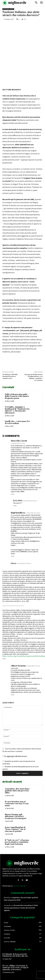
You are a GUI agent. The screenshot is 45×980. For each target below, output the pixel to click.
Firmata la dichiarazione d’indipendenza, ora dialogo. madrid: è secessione (34, 377)
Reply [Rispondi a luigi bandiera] (13, 556)
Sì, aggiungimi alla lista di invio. (15, 756)
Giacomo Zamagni (19, 886)
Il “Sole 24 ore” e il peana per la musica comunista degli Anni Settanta (17, 842)
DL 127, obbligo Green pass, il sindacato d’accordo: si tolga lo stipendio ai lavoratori (15, 968)
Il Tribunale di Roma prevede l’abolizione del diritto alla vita (15, 955)
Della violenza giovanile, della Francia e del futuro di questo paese (17, 396)
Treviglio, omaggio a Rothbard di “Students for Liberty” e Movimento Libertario (17, 410)
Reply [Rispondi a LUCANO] (15, 506)
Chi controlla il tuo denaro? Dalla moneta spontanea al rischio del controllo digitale (21, 908)
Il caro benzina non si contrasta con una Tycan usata (17, 804)
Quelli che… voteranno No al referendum (17, 422)
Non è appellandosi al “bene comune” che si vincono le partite (15, 829)
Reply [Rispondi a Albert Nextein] (13, 695)
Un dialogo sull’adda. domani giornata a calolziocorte (10, 376)
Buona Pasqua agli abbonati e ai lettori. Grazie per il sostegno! (16, 816)
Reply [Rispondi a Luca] (4, 659)
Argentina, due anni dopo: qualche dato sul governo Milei (17, 791)
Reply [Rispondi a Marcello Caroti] (13, 494)
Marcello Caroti (19, 441)
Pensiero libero (8, 9)
